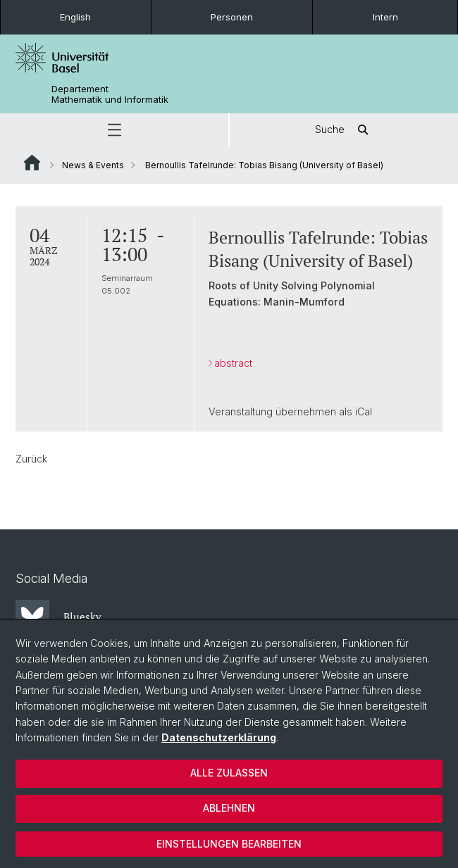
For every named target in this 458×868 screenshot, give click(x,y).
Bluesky (58, 617)
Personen (232, 17)
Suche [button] (344, 130)
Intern (385, 17)
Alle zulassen (229, 773)
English (75, 17)
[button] (114, 130)
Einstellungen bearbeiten (229, 844)
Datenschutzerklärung (219, 737)
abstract (233, 363)
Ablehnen (229, 808)
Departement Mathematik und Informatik (110, 94)
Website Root (32, 163)
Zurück (31, 459)
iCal (364, 411)
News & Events (93, 165)
